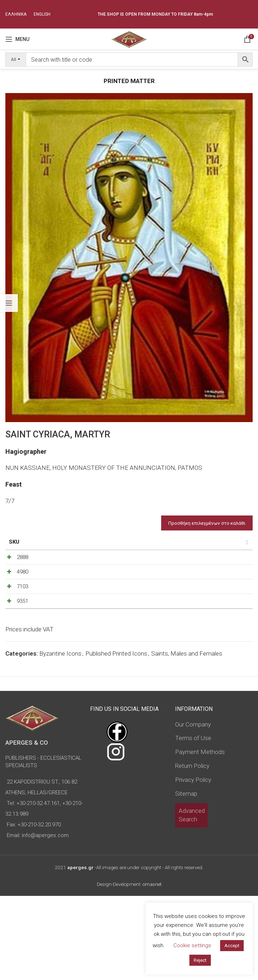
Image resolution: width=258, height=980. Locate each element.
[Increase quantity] (194, 574)
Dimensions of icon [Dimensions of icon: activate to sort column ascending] (76, 546)
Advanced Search (192, 899)
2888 (15, 573)
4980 (15, 604)
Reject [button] (200, 960)
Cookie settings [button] (192, 945)
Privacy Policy (193, 863)
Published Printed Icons (116, 738)
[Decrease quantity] (170, 574)
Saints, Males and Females (187, 738)
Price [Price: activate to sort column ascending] (144, 542)
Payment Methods (200, 836)
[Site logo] (129, 39)
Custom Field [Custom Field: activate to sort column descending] (230, 546)
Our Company (193, 808)
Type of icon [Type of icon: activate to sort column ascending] (114, 550)
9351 (15, 668)
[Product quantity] (182, 574)
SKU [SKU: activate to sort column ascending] (14, 542)
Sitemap (186, 877)
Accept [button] (232, 946)
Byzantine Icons (60, 738)
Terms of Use (193, 822)
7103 (15, 636)
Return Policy (192, 850)
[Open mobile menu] (17, 39)
